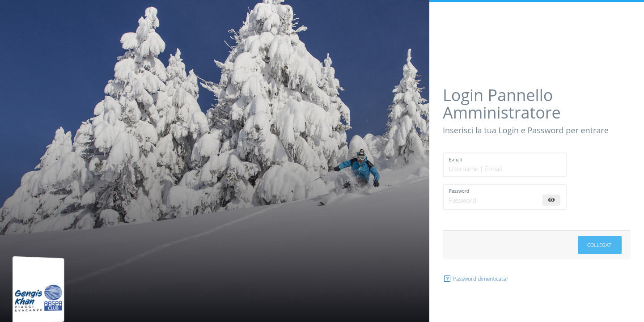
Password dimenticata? (476, 279)
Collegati (600, 245)
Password (459, 191)
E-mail (455, 160)
